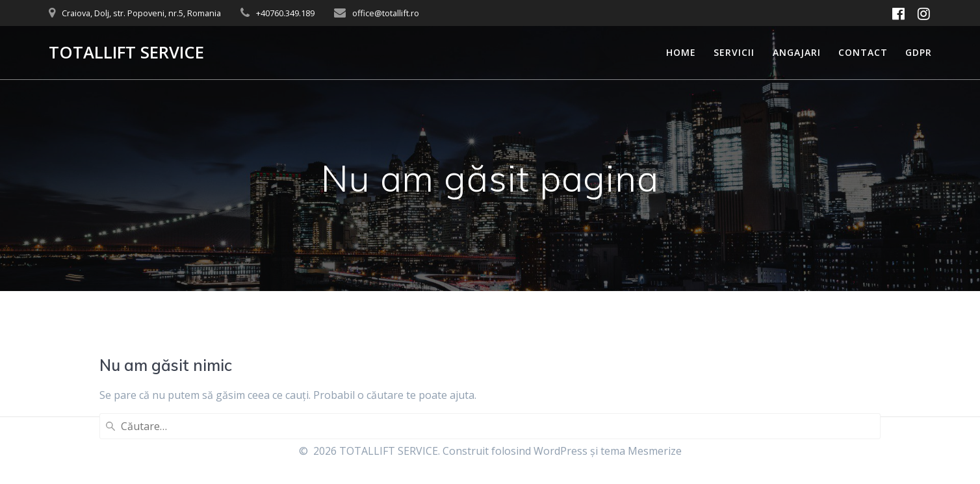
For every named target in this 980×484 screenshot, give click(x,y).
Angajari (797, 52)
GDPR (919, 52)
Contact (863, 52)
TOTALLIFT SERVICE (126, 53)
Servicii (734, 52)
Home (681, 52)
